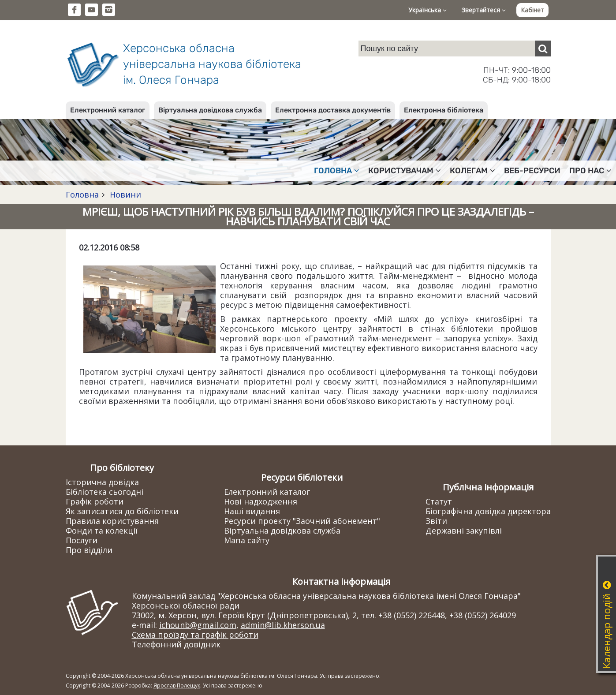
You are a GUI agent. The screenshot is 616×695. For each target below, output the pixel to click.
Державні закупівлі (464, 531)
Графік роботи (95, 501)
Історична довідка (102, 482)
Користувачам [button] (405, 171)
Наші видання (252, 511)
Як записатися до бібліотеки (122, 511)
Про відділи (89, 550)
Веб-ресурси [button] (532, 171)
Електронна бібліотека (444, 110)
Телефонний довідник (176, 644)
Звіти (436, 521)
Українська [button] (427, 10)
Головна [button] (337, 171)
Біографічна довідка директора (488, 511)
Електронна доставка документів (333, 110)
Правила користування (112, 521)
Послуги (82, 540)
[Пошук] (543, 49)
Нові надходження (261, 501)
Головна (82, 194)
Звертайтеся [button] (484, 10)
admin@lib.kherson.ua (283, 625)
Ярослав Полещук (177, 686)
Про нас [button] (590, 171)
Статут (439, 501)
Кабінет (532, 10)
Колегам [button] (472, 171)
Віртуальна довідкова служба (210, 110)
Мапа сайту (247, 540)
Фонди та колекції (102, 531)
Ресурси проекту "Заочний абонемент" (302, 521)
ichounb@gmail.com (198, 625)
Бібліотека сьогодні (105, 492)
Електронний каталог (108, 110)
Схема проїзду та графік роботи (195, 635)
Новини (124, 194)
